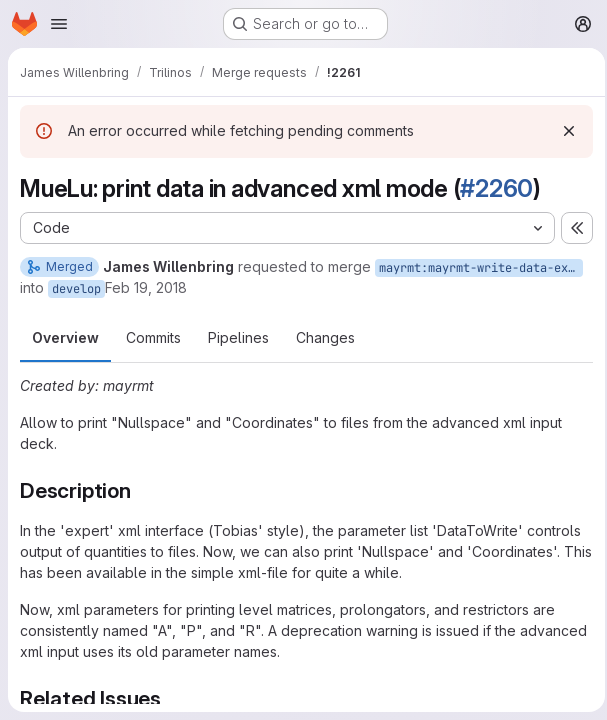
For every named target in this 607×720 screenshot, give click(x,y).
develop (76, 289)
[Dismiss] (563, 131)
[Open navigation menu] (59, 24)
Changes (325, 337)
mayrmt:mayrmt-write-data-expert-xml (481, 268)
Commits (153, 337)
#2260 (496, 188)
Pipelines (238, 337)
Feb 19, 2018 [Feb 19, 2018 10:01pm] (146, 287)
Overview (65, 337)
